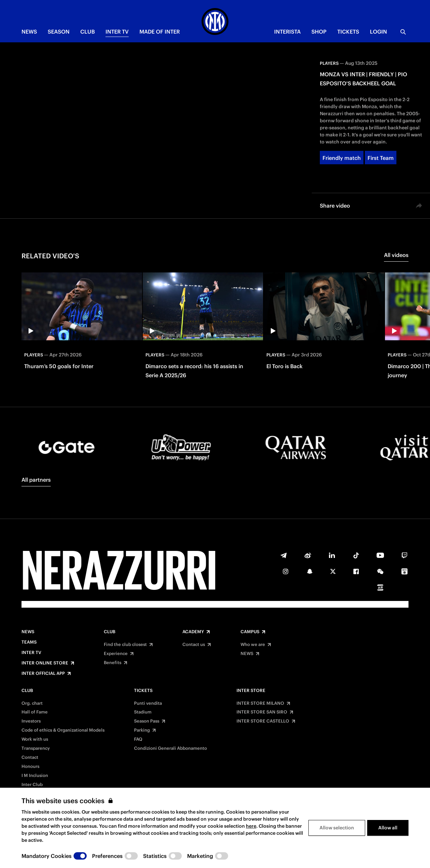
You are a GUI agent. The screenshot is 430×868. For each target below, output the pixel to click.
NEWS (29, 32)
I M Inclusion (35, 776)
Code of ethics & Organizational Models (63, 730)
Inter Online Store (45, 663)
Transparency (36, 748)
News (28, 632)
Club (110, 632)
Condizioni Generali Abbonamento (170, 748)
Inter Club (32, 785)
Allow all (388, 828)
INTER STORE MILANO (260, 703)
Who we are (253, 645)
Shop (319, 32)
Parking (142, 730)
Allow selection (337, 828)
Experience (116, 654)
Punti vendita (148, 703)
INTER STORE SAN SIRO (262, 712)
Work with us (35, 739)
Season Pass (147, 721)
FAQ (138, 739)
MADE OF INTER (160, 32)
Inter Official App (43, 674)
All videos (396, 255)
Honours (30, 767)
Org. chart (32, 703)
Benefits (113, 663)
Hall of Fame (35, 712)
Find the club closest (125, 645)
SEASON (59, 32)
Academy (193, 632)
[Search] (403, 32)
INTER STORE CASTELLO (263, 721)
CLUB (88, 32)
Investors (31, 721)
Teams (29, 642)
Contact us (194, 645)
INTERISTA (287, 32)
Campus (250, 632)
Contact (30, 757)
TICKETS (348, 32)
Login (378, 32)
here (251, 826)
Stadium (143, 712)
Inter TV (117, 32)
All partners (36, 480)
